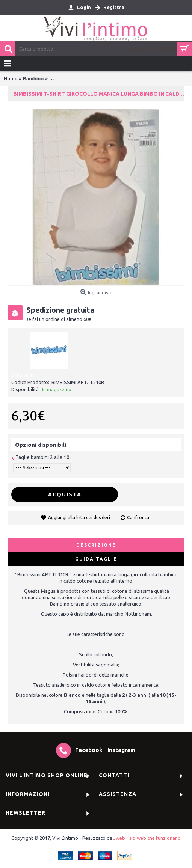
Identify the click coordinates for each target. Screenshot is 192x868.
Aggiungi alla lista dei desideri (79, 518)
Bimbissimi (23, 375)
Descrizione (96, 545)
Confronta (138, 518)
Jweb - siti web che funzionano (147, 838)
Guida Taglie (96, 559)
